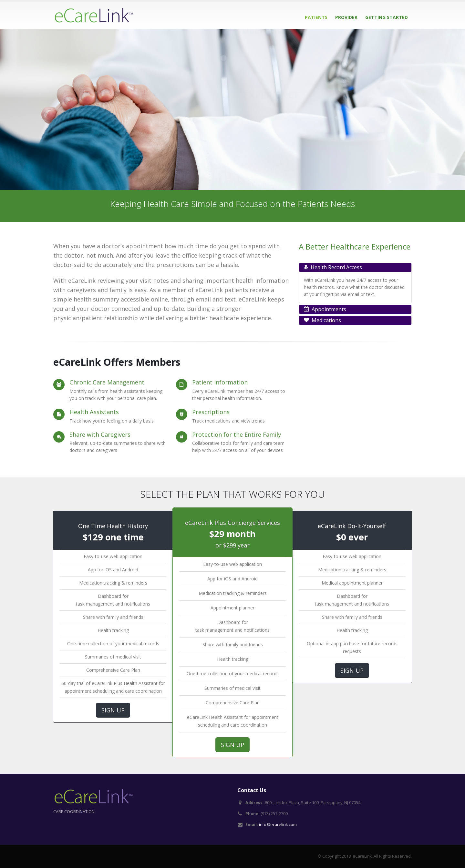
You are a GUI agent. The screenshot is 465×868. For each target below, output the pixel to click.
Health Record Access (333, 267)
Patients (316, 17)
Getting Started (387, 17)
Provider (346, 17)
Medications (322, 320)
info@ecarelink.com (278, 825)
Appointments (325, 309)
